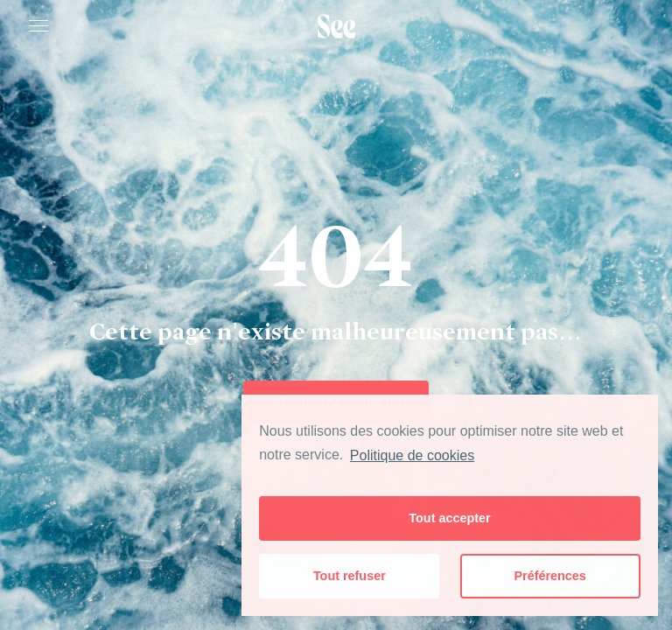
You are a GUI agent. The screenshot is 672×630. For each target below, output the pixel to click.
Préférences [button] (549, 576)
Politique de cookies (412, 455)
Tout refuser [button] (350, 576)
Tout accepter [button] (449, 518)
